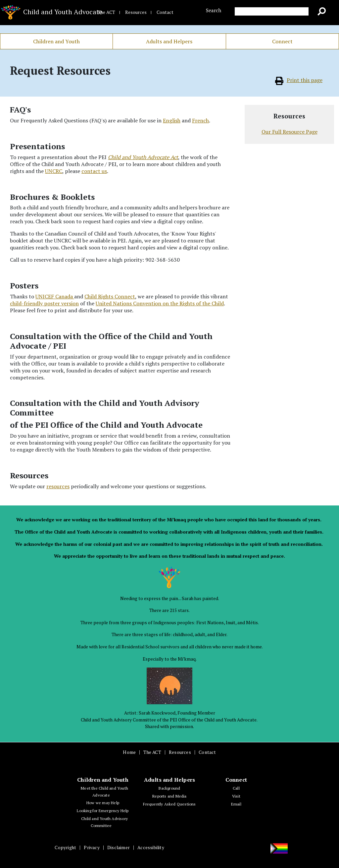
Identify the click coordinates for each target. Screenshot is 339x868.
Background (169, 788)
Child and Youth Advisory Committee (104, 822)
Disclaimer (119, 847)
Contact (165, 12)
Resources (136, 12)
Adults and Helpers (169, 41)
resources (58, 486)
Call (236, 788)
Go (324, 13)
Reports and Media (169, 796)
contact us (94, 171)
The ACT (106, 12)
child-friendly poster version (44, 303)
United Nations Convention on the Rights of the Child (160, 303)
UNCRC (54, 171)
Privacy (92, 847)
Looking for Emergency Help (103, 811)
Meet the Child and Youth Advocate (104, 792)
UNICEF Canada (55, 296)
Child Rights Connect (110, 296)
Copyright (65, 847)
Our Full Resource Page (290, 132)
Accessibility (151, 847)
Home (129, 752)
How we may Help (103, 803)
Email (236, 804)
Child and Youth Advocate (42, 13)
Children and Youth (56, 41)
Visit (236, 796)
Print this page (299, 80)
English (172, 120)
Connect (282, 41)
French (200, 120)
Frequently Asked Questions (169, 804)
